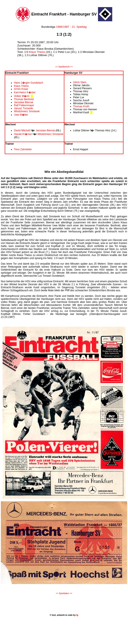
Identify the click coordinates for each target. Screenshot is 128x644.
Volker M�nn (22, 96)
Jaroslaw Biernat (24, 102)
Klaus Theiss (37, 52)
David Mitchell (22, 130)
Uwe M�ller (21, 115)
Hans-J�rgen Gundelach (29, 83)
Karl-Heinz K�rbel (25, 92)
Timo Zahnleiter (23, 149)
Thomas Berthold (24, 99)
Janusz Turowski (24, 108)
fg (77, 615)
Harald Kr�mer (23, 134)
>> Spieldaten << (64, 593)
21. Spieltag (79, 27)
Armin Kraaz (21, 89)
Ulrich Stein (80, 82)
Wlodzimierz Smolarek (27, 111)
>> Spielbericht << (64, 67)
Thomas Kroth (81, 106)
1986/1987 (62, 27)
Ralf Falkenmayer (24, 105)
